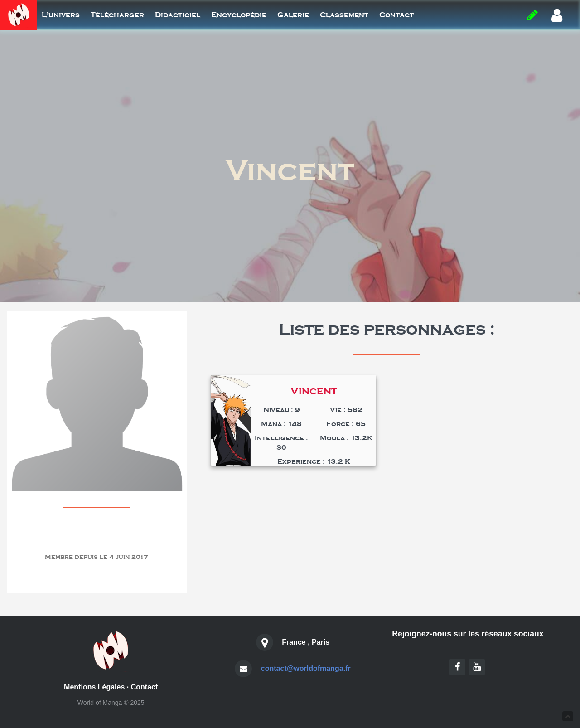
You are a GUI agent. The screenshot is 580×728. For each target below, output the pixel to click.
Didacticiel (178, 15)
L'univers (61, 15)
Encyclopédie (239, 15)
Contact (396, 15)
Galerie (293, 15)
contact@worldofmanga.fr (306, 668)
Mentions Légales (94, 687)
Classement (344, 15)
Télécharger (117, 15)
